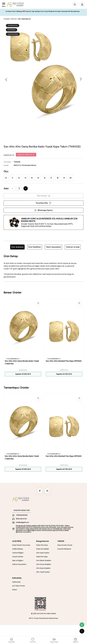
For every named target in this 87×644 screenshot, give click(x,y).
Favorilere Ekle (43, 203)
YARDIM (61, 542)
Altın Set (14, 19)
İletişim (15, 591)
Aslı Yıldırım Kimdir (19, 587)
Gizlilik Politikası (18, 550)
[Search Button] (75, 4)
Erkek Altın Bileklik (43, 550)
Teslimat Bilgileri (18, 554)
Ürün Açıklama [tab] (17, 247)
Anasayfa (7, 19)
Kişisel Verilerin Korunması (21, 546)
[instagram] (48, 491)
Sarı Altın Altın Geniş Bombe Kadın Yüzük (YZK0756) (22, 362)
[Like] (38, 303)
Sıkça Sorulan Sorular (65, 546)
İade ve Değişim (18, 561)
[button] (81, 79)
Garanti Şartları (18, 558)
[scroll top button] (82, 631)
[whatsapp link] (82, 625)
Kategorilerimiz (43, 542)
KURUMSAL (17, 579)
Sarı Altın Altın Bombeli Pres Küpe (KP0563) (64, 361)
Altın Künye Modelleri (44, 565)
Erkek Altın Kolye (42, 546)
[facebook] (39, 491)
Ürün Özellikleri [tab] (35, 247)
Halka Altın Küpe (42, 558)
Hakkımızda (16, 583)
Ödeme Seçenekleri (19, 565)
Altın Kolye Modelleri (43, 569)
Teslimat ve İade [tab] (73, 247)
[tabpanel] (43, 266)
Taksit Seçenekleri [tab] (53, 247)
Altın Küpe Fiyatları (43, 554)
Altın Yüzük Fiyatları (43, 573)
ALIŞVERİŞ (17, 542)
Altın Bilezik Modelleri (44, 561)
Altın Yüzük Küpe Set (24, 19)
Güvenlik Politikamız (64, 550)
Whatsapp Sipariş (43, 210)
